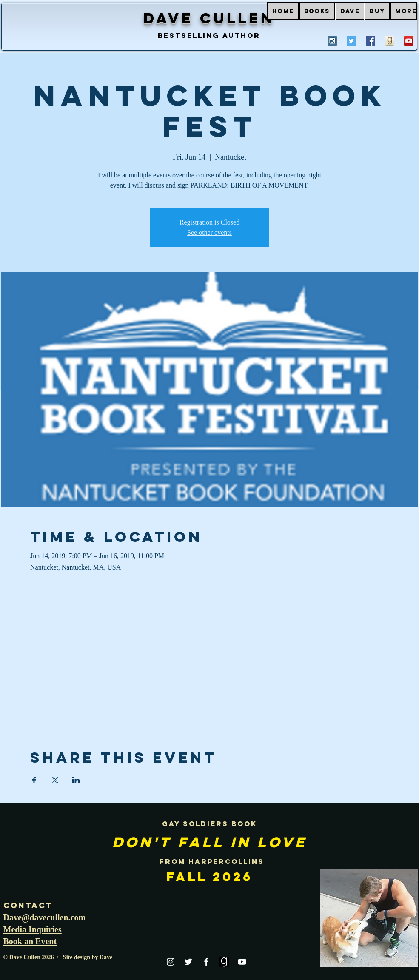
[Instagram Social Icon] (332, 41)
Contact (28, 905)
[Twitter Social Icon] (351, 41)
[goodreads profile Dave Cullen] (390, 41)
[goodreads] (224, 962)
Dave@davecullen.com (45, 917)
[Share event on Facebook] (34, 780)
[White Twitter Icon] (188, 962)
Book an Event (30, 941)
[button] (317, 11)
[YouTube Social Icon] (409, 41)
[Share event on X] (55, 780)
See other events (209, 232)
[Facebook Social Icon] (371, 41)
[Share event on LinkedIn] (76, 780)
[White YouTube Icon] (242, 962)
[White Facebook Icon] (206, 962)
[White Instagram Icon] (171, 962)
